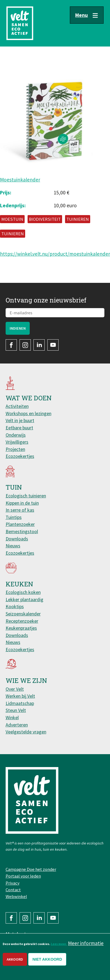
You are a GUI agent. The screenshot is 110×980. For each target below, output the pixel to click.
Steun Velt (16, 710)
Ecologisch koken (23, 592)
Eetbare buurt (19, 428)
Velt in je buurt (20, 420)
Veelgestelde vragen (26, 732)
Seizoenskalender (23, 614)
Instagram (25, 345)
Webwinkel (16, 896)
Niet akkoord (47, 959)
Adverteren (17, 725)
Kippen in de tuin (22, 503)
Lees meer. (59, 944)
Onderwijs (16, 435)
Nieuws (13, 546)
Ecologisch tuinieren (26, 496)
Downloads (17, 539)
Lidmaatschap (20, 703)
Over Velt (15, 689)
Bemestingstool (22, 531)
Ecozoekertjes (20, 456)
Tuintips (14, 517)
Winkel (12, 717)
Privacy (13, 883)
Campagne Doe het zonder (31, 869)
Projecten (15, 449)
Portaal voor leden (23, 876)
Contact (13, 890)
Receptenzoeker (22, 621)
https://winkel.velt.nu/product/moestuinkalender (55, 254)
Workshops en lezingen (29, 413)
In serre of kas (20, 510)
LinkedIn (39, 345)
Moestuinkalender (20, 180)
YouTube (53, 345)
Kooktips (15, 606)
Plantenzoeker (20, 524)
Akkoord (15, 959)
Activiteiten (17, 406)
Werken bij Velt (20, 696)
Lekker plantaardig (24, 599)
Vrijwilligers (17, 442)
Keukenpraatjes (21, 628)
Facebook (11, 345)
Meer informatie (86, 943)
